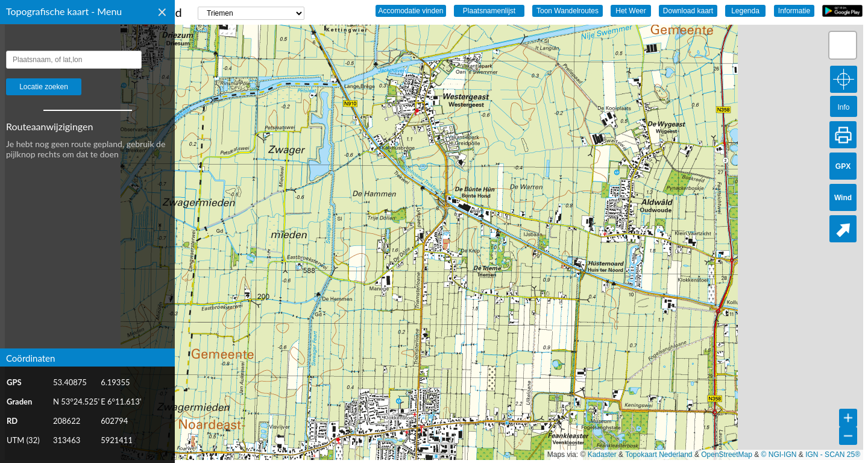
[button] (843, 45)
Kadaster (602, 455)
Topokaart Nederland (659, 455)
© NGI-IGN (779, 455)
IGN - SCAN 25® (833, 455)
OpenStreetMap (727, 455)
